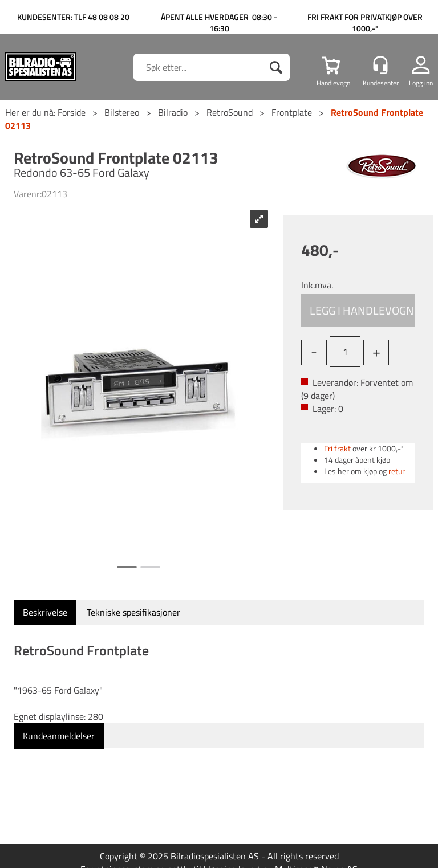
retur (397, 471)
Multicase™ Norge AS (316, 855)
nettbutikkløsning (202, 855)
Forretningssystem (117, 855)
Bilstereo (122, 112)
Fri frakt (337, 448)
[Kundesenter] (380, 65)
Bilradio (173, 112)
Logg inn (421, 83)
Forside (72, 112)
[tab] (45, 612)
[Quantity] (345, 352)
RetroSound (230, 112)
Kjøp (358, 311)
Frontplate (292, 112)
